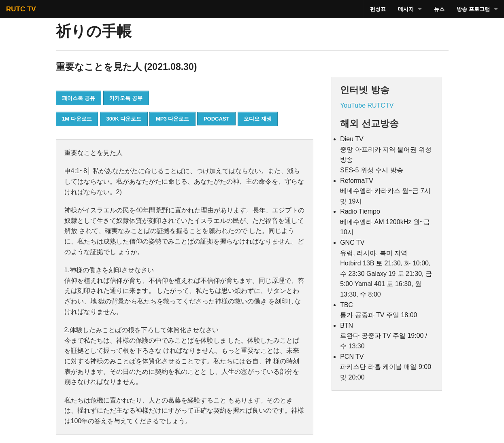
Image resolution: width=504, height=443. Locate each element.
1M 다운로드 (77, 119)
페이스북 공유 (79, 98)
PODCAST (217, 119)
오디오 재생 (258, 119)
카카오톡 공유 (126, 98)
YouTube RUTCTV (367, 105)
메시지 (406, 9)
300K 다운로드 (124, 119)
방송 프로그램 (473, 9)
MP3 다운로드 (172, 119)
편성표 (378, 9)
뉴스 (439, 9)
